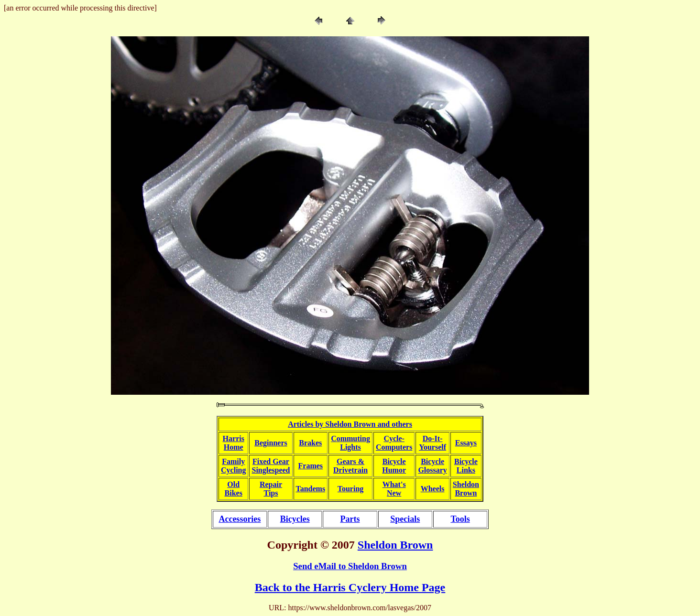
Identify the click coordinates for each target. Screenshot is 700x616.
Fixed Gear (271, 461)
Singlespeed (271, 470)
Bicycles (295, 519)
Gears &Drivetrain (350, 466)
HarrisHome (234, 443)
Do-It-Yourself (432, 443)
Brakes (310, 443)
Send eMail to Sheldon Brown (350, 566)
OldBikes (234, 489)
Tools (460, 519)
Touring (351, 489)
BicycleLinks (466, 466)
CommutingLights (350, 443)
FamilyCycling (233, 466)
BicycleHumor (394, 466)
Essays (466, 443)
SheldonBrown (466, 489)
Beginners (271, 443)
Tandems (311, 489)
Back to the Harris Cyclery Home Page (350, 587)
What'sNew (394, 489)
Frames (311, 466)
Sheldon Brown (395, 545)
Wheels (433, 489)
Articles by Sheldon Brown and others (350, 424)
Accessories (240, 519)
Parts (350, 519)
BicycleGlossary (432, 466)
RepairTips (271, 489)
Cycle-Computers (394, 443)
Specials (405, 519)
